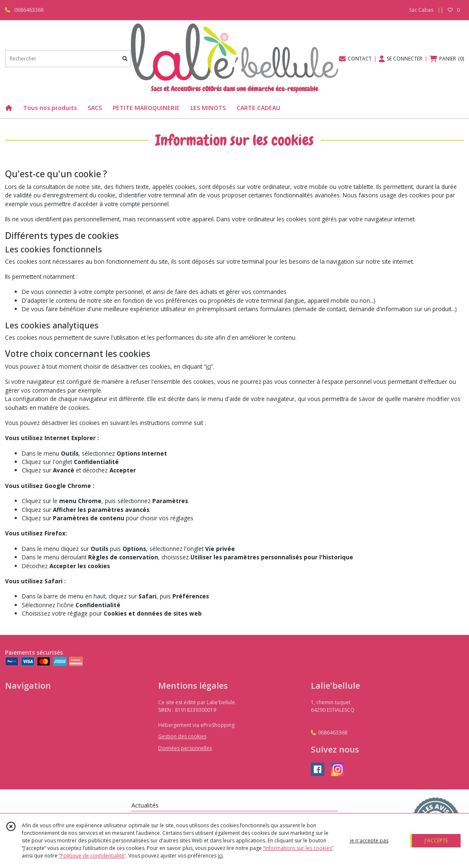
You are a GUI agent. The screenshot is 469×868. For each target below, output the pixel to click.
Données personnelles (185, 748)
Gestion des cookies (182, 736)
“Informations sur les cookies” (298, 848)
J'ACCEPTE (436, 840)
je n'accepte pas (369, 840)
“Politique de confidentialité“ (92, 856)
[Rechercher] (125, 59)
